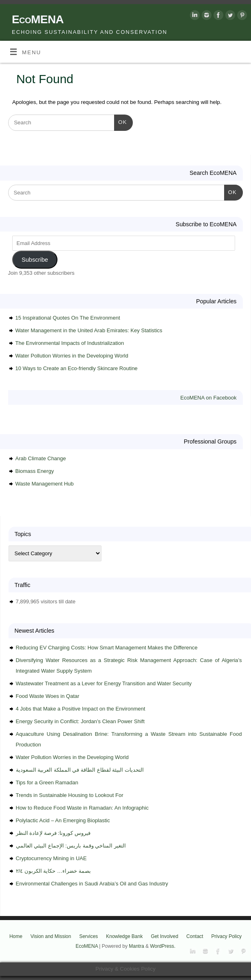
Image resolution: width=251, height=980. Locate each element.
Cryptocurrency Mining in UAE (51, 858)
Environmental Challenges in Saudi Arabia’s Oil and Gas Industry (92, 884)
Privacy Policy (227, 936)
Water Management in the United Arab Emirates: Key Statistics (89, 330)
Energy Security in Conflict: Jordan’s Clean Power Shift (80, 721)
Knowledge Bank (124, 936)
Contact (195, 936)
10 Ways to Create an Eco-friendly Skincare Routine (77, 368)
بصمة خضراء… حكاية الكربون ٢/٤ (53, 871)
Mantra (136, 946)
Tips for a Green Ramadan (47, 782)
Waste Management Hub (45, 484)
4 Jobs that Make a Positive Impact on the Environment (81, 709)
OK (120, 121)
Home (16, 936)
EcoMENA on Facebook (208, 398)
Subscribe (35, 260)
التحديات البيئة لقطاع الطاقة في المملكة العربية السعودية (80, 770)
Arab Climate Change (41, 458)
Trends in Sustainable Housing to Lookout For (70, 795)
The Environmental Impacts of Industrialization (70, 343)
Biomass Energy (35, 471)
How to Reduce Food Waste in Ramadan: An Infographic (82, 808)
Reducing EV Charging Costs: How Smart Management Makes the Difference (107, 648)
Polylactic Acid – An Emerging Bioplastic (63, 820)
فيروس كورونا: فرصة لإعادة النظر (53, 833)
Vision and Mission (51, 936)
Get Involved (164, 936)
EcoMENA (38, 19)
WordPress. (163, 946)
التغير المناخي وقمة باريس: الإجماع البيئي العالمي (71, 846)
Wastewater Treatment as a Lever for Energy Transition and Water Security (104, 683)
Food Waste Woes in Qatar (48, 696)
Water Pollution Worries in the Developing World (72, 356)
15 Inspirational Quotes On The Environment (68, 318)
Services (88, 936)
